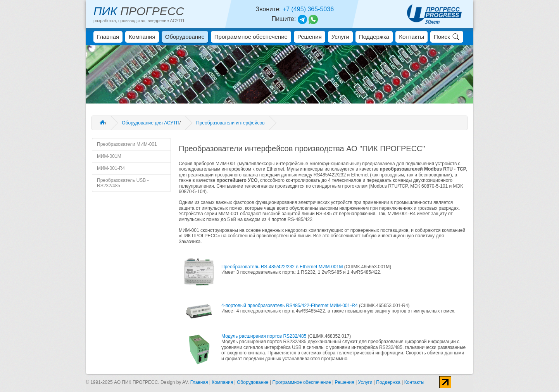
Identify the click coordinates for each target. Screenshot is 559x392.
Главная (108, 37)
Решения (310, 37)
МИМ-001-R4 (111, 168)
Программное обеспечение (251, 37)
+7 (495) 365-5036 (308, 9)
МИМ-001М (109, 156)
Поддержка (374, 37)
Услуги (340, 37)
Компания (142, 37)
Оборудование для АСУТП (150, 123)
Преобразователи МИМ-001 (127, 144)
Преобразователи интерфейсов (230, 123)
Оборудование (185, 37)
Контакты (411, 37)
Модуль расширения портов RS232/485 (265, 336)
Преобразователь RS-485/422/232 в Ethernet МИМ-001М (283, 267)
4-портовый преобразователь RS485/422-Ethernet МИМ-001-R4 (290, 306)
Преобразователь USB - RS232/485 (123, 183)
